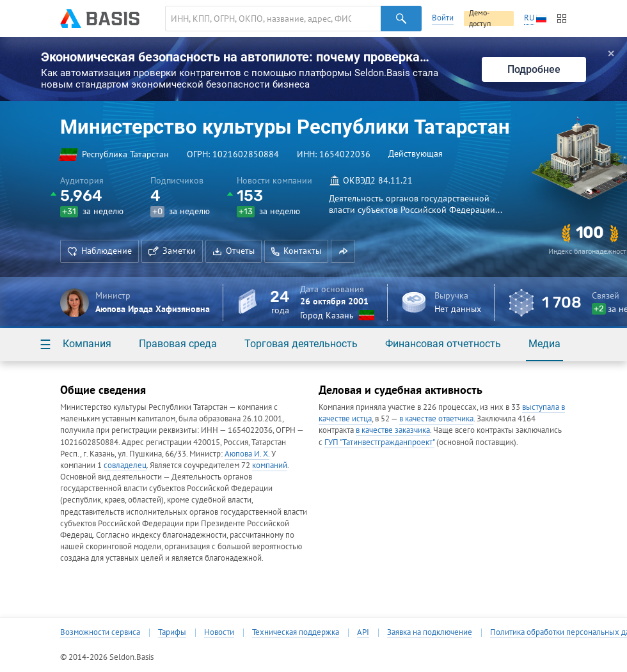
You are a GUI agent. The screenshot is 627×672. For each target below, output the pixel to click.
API (363, 632)
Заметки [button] (172, 251)
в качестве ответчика (436, 418)
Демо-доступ (480, 19)
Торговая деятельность (301, 344)
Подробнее (534, 69)
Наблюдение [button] (99, 251)
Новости (219, 632)
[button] (343, 251)
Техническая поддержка (296, 632)
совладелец (125, 465)
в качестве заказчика (393, 430)
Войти (443, 18)
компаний (270, 465)
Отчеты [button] (234, 251)
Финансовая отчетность (443, 344)
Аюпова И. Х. (247, 454)
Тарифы (172, 632)
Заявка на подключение (430, 632)
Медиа (544, 344)
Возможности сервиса (100, 632)
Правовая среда (178, 344)
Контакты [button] (296, 251)
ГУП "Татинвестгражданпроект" (379, 442)
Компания (87, 344)
